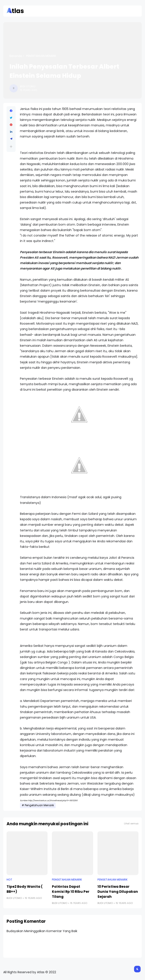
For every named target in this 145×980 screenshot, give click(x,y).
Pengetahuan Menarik (41, 56)
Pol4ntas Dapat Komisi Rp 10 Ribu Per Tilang (71, 892)
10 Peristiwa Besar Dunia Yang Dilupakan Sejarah (118, 892)
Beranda (16, 56)
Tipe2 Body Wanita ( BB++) (25, 889)
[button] (11, 147)
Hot (9, 880)
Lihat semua (131, 824)
